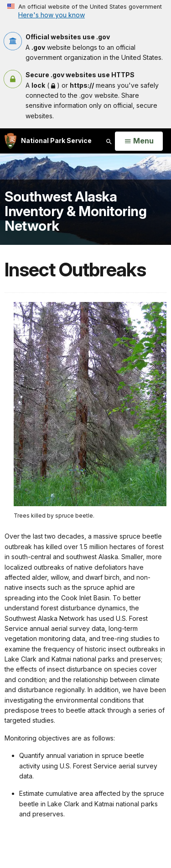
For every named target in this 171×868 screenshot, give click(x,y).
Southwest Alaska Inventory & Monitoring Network (75, 211)
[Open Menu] (139, 141)
